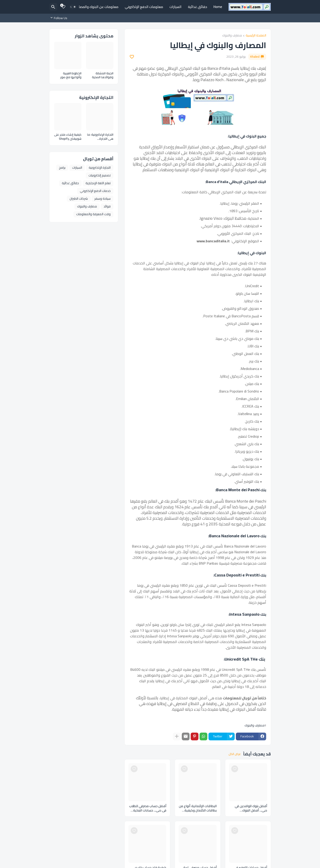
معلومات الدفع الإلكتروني (144, 7)
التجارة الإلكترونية (100, 168)
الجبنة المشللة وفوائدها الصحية (103, 75)
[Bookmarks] (63, 7)
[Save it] (132, 57)
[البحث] (53, 7)
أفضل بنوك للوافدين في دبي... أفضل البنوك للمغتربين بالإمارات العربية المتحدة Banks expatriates (249, 808)
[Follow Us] (60, 18)
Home (218, 7)
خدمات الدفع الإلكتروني (95, 191)
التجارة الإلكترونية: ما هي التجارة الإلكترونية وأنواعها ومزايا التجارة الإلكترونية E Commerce (100, 137)
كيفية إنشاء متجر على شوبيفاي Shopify (68, 137)
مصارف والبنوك (232, 36)
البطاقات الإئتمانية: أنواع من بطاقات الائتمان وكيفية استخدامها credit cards (198, 808)
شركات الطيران (79, 199)
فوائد (107, 206)
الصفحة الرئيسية (256, 36)
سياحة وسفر (103, 199)
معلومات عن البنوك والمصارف (96, 7)
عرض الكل (235, 754)
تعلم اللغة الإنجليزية (98, 183)
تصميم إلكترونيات (100, 175)
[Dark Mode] (73, 7)
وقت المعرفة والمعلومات (93, 214)
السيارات (176, 7)
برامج (62, 168)
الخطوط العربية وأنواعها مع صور (71, 75)
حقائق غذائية (198, 7)
